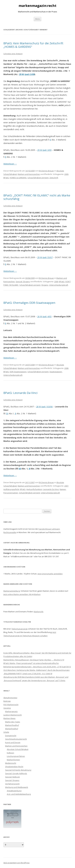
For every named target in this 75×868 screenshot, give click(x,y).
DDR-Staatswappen (18, 372)
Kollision (10, 753)
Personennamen (11, 493)
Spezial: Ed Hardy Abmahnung (18, 770)
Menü (37, 19)
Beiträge (7, 701)
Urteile (6, 732)
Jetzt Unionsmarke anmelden (50, 574)
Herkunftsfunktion (34, 489)
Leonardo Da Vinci (51, 489)
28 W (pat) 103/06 (44, 407)
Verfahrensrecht (12, 784)
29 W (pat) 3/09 (27, 74)
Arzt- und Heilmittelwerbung (19, 794)
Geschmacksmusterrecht (16, 739)
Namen (63, 489)
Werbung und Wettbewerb (17, 787)
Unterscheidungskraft (59, 285)
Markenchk (39, 612)
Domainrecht (11, 736)
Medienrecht (11, 763)
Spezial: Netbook (12, 777)
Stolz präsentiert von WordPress (16, 863)
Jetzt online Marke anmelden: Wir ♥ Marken (22, 594)
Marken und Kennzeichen (29, 174)
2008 (66, 368)
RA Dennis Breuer (46, 171)
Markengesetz (11, 711)
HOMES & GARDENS (18, 178)
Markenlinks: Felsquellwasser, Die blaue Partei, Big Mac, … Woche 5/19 (34, 660)
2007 (66, 486)
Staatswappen (56, 372)
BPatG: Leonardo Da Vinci (20, 393)
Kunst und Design (13, 742)
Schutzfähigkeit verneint (38, 178)
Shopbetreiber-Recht (14, 767)
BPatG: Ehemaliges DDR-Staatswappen (29, 303)
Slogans (45, 285)
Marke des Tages (13, 722)
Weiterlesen (10, 164)
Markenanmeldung (12, 591)
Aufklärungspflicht (11, 489)
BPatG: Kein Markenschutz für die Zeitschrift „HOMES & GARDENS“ (33, 45)
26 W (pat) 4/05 (44, 316)
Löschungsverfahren (16, 756)
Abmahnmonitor (10, 698)
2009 (66, 174)
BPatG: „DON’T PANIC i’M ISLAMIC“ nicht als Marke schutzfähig (37, 197)
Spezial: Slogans (23, 282)
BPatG (6, 178)
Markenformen (13, 760)
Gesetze (7, 708)
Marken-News (9, 718)
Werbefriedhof (12, 729)
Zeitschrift (54, 178)
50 (7, 413)
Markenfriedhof (12, 725)
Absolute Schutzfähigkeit (18, 749)
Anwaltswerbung (14, 791)
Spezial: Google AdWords (16, 773)
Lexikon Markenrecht (13, 715)
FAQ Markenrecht (11, 705)
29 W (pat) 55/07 (45, 257)
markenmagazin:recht (37, 6)
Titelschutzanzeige (19, 629)
